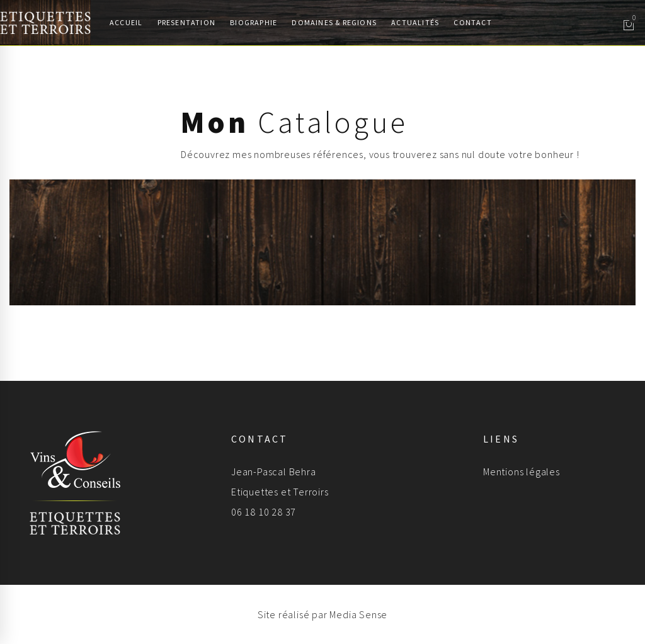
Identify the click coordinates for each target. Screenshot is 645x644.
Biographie (254, 22)
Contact (472, 22)
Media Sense (358, 614)
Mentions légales (522, 472)
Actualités (415, 22)
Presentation (186, 22)
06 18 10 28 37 (264, 512)
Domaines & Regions (334, 22)
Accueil (126, 22)
